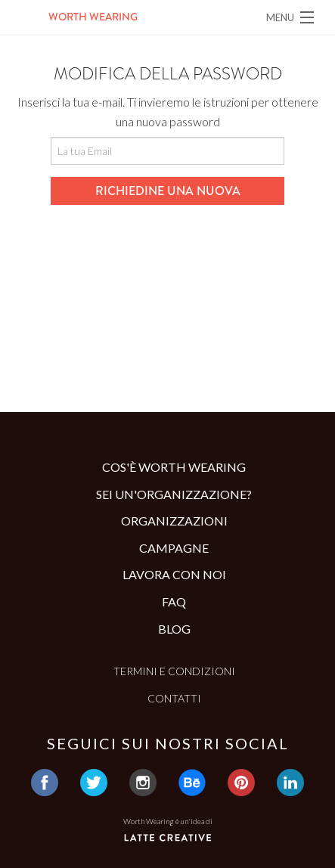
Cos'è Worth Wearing (174, 467)
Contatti (174, 698)
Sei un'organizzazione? (174, 494)
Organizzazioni (174, 521)
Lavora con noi (174, 574)
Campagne (174, 548)
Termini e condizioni (174, 671)
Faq (174, 601)
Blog (174, 629)
